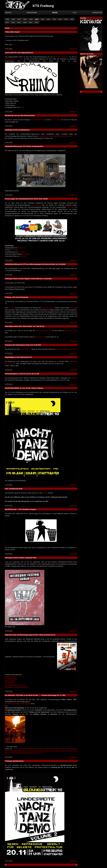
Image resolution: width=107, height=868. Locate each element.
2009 (31, 19)
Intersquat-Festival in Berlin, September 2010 (21, 558)
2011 (43, 19)
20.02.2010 (26, 254)
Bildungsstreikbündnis (38, 120)
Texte (55, 13)
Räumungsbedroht (62, 57)
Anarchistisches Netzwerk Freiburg (52, 751)
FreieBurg (25, 753)
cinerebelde (17, 753)
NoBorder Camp (10, 677)
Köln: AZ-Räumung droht (14, 489)
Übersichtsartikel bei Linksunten (15, 685)
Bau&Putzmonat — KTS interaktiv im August (20, 509)
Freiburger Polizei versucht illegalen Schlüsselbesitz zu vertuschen (28, 279)
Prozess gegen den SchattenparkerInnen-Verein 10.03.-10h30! (26, 199)
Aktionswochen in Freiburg (14, 59)
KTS (75, 13)
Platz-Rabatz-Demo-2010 (44, 331)
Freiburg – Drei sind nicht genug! (17, 297)
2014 (60, 19)
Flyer (29, 704)
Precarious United (11, 679)
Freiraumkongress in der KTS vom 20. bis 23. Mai (22, 374)
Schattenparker (36, 205)
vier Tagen (11, 308)
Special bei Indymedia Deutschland (16, 687)
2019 (19, 22)
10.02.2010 (21, 252)
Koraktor (97, 13)
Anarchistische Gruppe (19, 751)
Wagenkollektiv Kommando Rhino (45, 749)
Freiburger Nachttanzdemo (14, 761)
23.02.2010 (23, 256)
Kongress (74, 378)
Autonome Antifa (34, 751)
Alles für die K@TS (87, 54)
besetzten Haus (40, 337)
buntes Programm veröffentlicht (66, 349)
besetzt (72, 308)
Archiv (8, 13)
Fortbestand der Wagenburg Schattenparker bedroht (55, 136)
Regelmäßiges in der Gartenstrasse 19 (18, 357)
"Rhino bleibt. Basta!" (13, 32)
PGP (21, 107)
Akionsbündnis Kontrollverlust (22, 749)
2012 (48, 19)
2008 (25, 19)
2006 (13, 19)
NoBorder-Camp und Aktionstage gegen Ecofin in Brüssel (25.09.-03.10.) (30, 635)
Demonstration (56, 120)
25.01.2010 (14, 250)
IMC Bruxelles (10, 683)
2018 (13, 22)
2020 (25, 22)
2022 (37, 22)
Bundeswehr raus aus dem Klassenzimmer (20, 115)
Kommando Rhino (71, 331)
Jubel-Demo (71, 207)
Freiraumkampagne (48, 308)
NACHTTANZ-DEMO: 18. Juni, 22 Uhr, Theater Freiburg (24, 388)
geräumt (45, 493)
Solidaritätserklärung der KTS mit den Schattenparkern (24, 146)
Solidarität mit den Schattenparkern (17, 130)
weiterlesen (73, 49)
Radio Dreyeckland (35, 753)
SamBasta (69, 751)
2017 (7, 22)
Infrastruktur (22, 704)
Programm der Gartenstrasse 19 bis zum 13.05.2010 (23, 345)
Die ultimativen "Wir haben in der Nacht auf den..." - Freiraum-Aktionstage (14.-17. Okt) (35, 695)
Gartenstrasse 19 (26, 349)
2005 (7, 19)
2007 (19, 19)
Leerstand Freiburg (64, 749)
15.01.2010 (21, 248)
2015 (66, 19)
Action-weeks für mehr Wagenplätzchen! (19, 53)
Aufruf (7, 704)
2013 (54, 19)
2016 (72, 19)
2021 (31, 22)
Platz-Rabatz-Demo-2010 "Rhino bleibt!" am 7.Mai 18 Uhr (25, 326)
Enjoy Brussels (10, 681)
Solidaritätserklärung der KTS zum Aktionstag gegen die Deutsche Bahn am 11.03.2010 (35, 264)
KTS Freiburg (43, 6)
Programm (32, 13)
